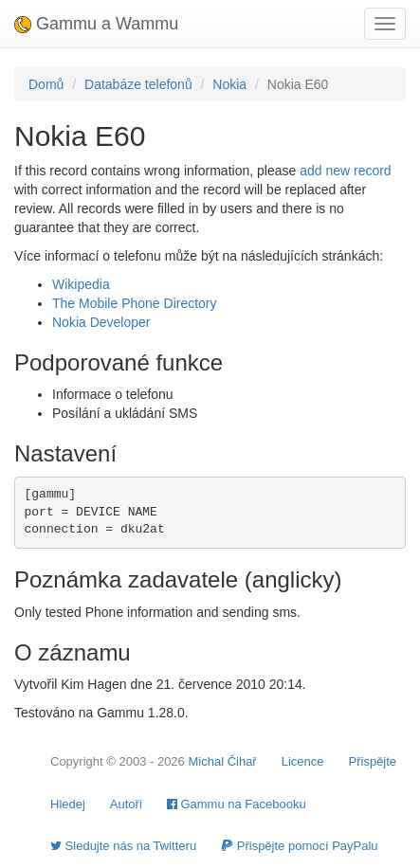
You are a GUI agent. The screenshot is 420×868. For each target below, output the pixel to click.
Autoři (126, 804)
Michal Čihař (222, 761)
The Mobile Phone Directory (135, 303)
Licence (303, 761)
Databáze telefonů (138, 84)
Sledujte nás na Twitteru (123, 846)
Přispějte (373, 761)
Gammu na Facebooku (237, 804)
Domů (46, 84)
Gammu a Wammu (96, 24)
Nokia (229, 84)
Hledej (68, 804)
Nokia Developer (101, 322)
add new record (346, 171)
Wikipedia (81, 284)
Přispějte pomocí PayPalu (299, 846)
